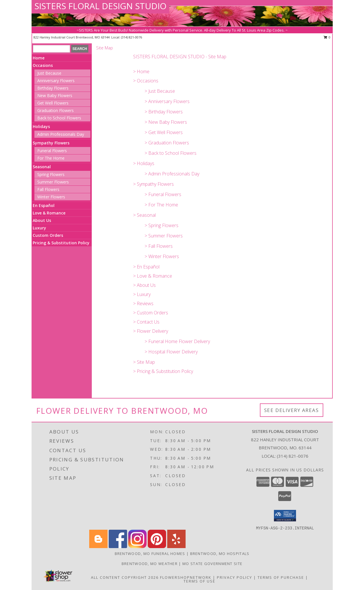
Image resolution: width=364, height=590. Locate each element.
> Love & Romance (153, 276)
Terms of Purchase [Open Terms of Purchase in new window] (281, 577)
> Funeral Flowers (163, 194)
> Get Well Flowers (164, 132)
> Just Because (160, 91)
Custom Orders (48, 235)
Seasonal (42, 167)
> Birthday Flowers (164, 112)
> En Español (146, 267)
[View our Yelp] (176, 547)
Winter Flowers (51, 197)
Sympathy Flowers (51, 143)
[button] (285, 516)
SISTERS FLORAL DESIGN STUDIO (100, 6)
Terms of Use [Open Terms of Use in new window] (199, 581)
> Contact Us (146, 322)
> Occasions (146, 81)
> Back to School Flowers (171, 153)
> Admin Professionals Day (172, 174)
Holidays (41, 126)
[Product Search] (51, 49)
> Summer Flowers (164, 236)
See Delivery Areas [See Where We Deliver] (292, 410)
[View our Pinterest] (157, 547)
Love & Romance (49, 213)
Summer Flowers (53, 182)
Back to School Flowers (59, 118)
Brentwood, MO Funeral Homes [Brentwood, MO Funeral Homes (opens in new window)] (150, 554)
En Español (44, 205)
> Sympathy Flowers (153, 184)
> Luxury (142, 294)
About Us (42, 220)
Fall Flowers (48, 189)
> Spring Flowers (161, 225)
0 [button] (327, 37)
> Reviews (143, 303)
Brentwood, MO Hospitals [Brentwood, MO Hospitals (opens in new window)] (220, 554)
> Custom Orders (151, 313)
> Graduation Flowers (167, 143)
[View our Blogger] (98, 547)
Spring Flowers (51, 174)
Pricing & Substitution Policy (61, 243)
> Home (141, 71)
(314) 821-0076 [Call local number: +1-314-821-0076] (132, 37)
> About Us (144, 285)
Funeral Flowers (52, 151)
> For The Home (161, 205)
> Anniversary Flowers (167, 101)
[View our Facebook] (118, 547)
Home (39, 58)
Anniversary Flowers (56, 81)
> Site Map (144, 362)
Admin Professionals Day (61, 134)
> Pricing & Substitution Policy (163, 371)
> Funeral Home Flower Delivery (177, 341)
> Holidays (144, 163)
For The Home (51, 158)
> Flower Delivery (151, 331)
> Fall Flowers (159, 246)
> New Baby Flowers (166, 122)
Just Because (49, 73)
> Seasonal (144, 215)
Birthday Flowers (53, 88)
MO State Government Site (212, 564)
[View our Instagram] (137, 547)
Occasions (43, 65)
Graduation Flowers (56, 110)
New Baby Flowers (55, 95)
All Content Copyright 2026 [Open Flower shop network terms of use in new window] (125, 577)
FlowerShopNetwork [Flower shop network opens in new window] (186, 577)
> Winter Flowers (162, 256)
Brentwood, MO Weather (150, 564)
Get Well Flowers (53, 103)
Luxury (39, 228)
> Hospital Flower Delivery (171, 352)
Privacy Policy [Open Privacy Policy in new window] (234, 577)
